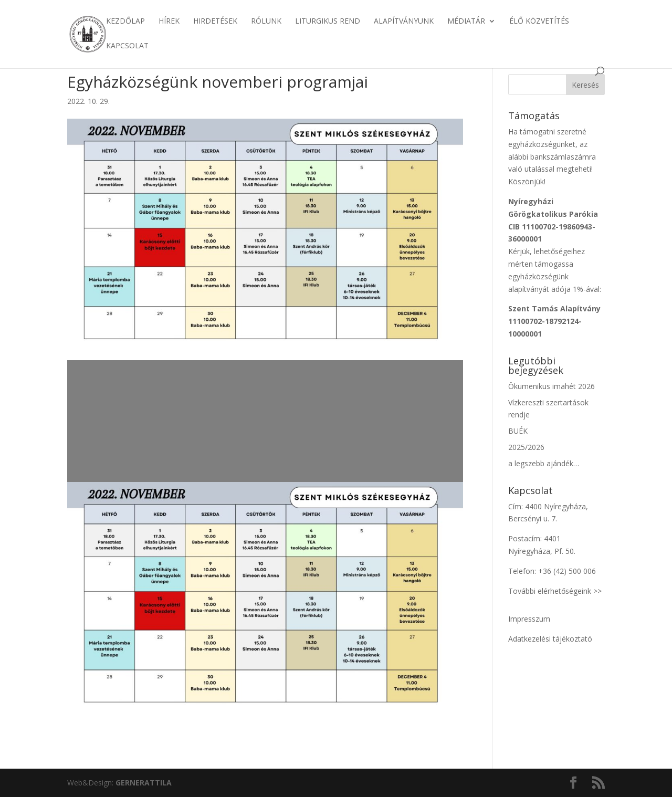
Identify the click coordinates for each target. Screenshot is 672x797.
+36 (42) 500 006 (567, 571)
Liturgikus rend (328, 22)
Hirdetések (215, 22)
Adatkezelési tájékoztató (550, 639)
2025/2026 (526, 447)
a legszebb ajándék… (544, 463)
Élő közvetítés (539, 22)
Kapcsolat (127, 46)
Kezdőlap (125, 22)
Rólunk (266, 22)
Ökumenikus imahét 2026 (552, 386)
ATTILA (144, 783)
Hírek (169, 22)
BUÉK (518, 431)
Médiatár (466, 22)
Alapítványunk (404, 22)
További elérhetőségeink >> (555, 591)
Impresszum (529, 619)
